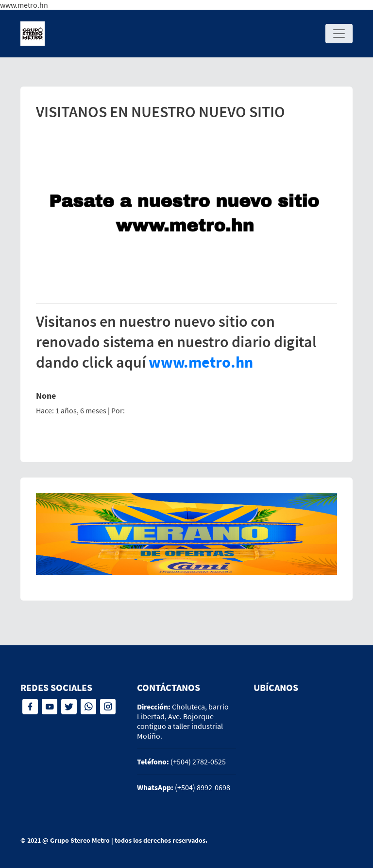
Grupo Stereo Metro (80, 840)
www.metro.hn (201, 362)
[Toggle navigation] (339, 34)
